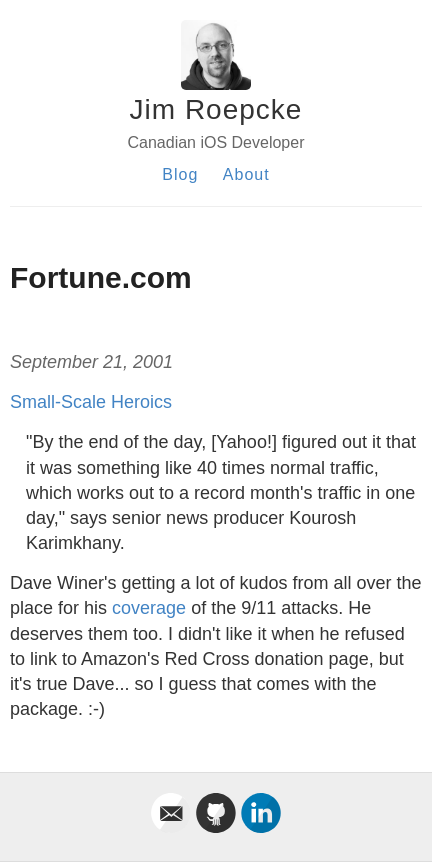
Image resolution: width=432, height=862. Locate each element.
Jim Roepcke (216, 109)
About (246, 174)
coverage (149, 608)
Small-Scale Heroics (91, 402)
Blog (180, 174)
